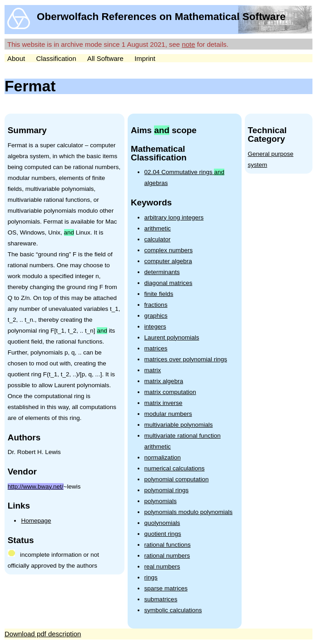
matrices (156, 348)
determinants (162, 272)
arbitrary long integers (174, 217)
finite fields (159, 294)
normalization (163, 457)
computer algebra (168, 261)
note (188, 44)
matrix (153, 370)
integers (155, 327)
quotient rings (163, 534)
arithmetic (158, 228)
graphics (156, 316)
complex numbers (169, 250)
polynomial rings (167, 490)
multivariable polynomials (179, 425)
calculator (158, 239)
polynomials (161, 501)
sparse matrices (166, 588)
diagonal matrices (168, 283)
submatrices (161, 599)
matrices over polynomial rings (186, 359)
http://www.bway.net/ (36, 487)
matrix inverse (163, 403)
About (16, 58)
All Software (105, 58)
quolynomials (162, 523)
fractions (156, 305)
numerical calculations (175, 468)
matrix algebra (164, 381)
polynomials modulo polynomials (188, 512)
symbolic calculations (173, 610)
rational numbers (167, 556)
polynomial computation (177, 479)
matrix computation (170, 392)
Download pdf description (43, 634)
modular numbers (168, 414)
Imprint (145, 58)
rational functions (168, 545)
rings (151, 577)
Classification (56, 58)
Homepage (36, 521)
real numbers (162, 567)
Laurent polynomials (172, 337)
